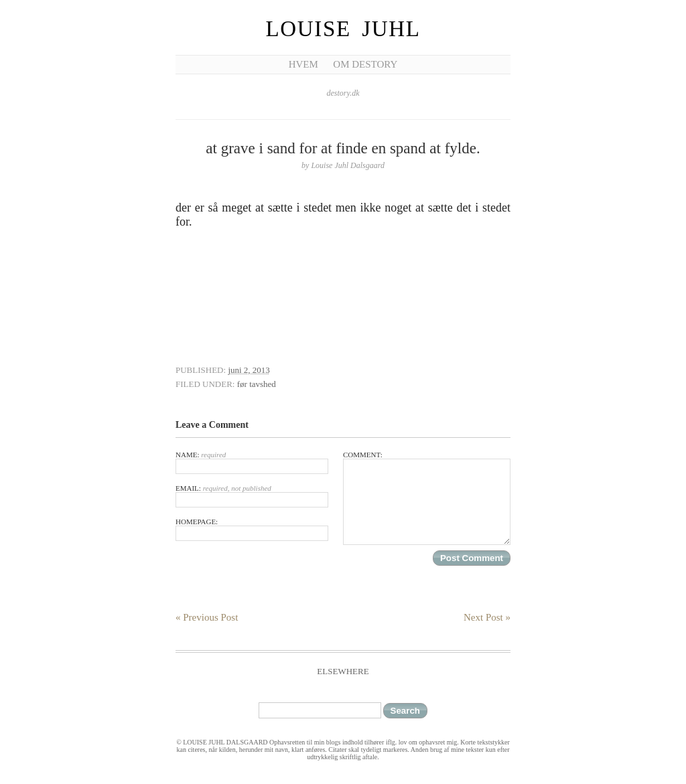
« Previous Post (207, 617)
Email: (252, 496)
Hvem (303, 64)
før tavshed (257, 384)
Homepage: (252, 529)
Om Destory (365, 64)
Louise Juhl (343, 29)
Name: (252, 462)
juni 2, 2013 (249, 370)
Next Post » (487, 617)
